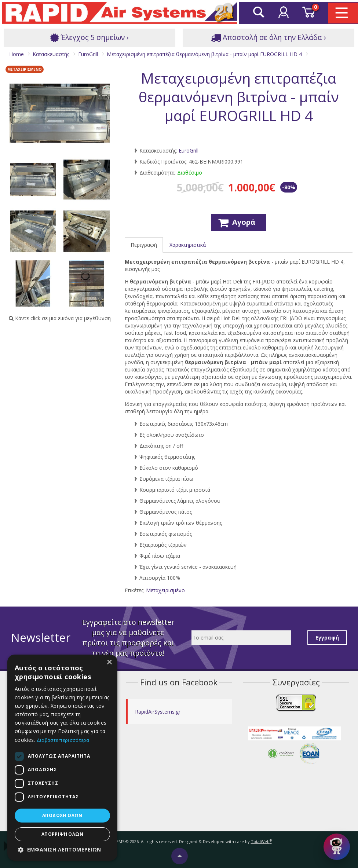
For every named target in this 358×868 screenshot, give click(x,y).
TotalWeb (261, 841)
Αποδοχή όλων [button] (62, 815)
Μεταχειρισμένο (165, 590)
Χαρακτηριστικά (188, 245)
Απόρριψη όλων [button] (62, 834)
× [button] (109, 662)
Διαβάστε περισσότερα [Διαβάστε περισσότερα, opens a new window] (63, 740)
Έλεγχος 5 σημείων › (89, 38)
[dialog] (62, 758)
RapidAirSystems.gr (158, 712)
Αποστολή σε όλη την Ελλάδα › (268, 38)
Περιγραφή (144, 245)
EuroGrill (189, 151)
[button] (62, 850)
